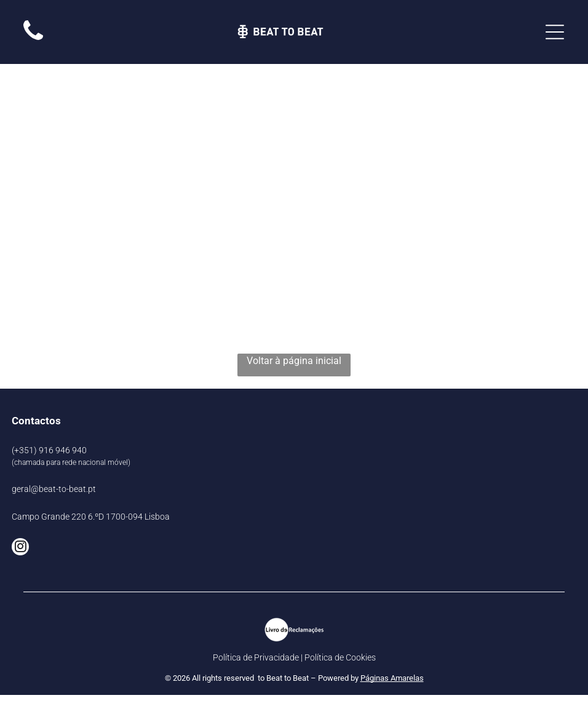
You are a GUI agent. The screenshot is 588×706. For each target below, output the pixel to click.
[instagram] (20, 548)
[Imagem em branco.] (33, 40)
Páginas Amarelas (392, 678)
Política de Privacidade (256, 657)
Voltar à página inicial (294, 361)
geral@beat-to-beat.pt (54, 489)
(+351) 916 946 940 (49, 450)
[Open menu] (555, 32)
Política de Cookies (340, 657)
